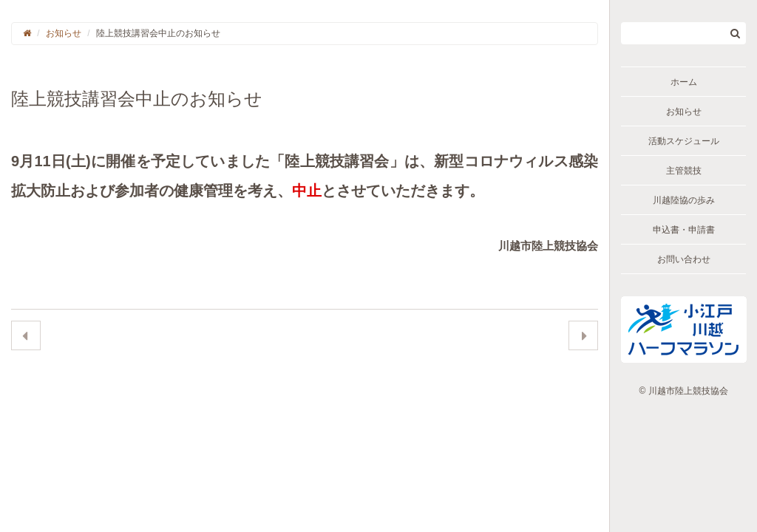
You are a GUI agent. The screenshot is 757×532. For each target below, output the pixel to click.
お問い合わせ (684, 259)
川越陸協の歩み (684, 200)
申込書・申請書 (684, 230)
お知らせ (684, 112)
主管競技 (684, 171)
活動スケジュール (684, 141)
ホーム (684, 82)
